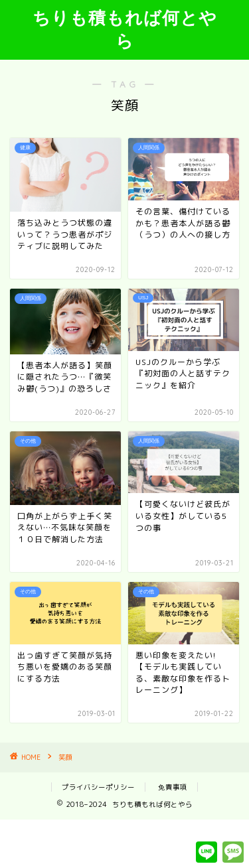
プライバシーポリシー (98, 787)
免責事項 (173, 787)
